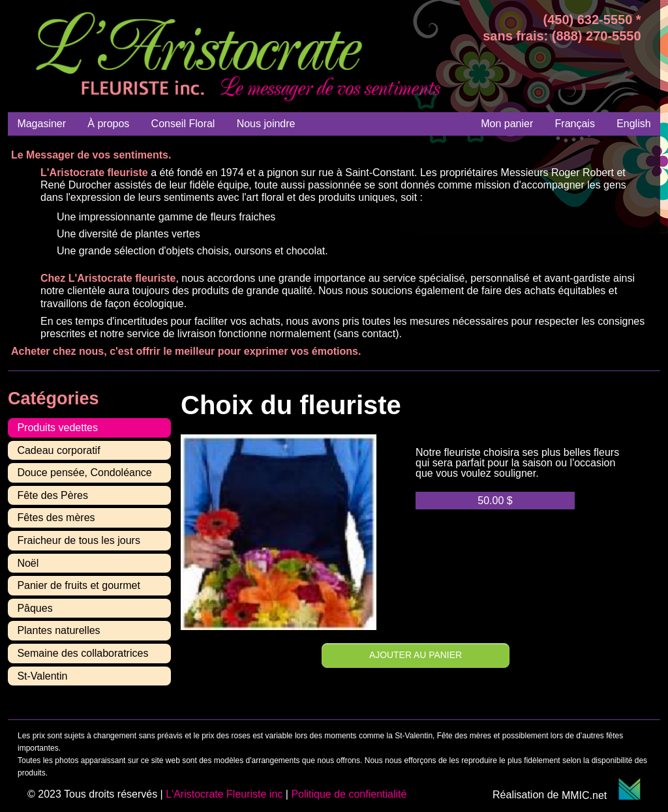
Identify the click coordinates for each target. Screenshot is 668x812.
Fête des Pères (53, 495)
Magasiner (41, 124)
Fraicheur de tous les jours (79, 540)
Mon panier (507, 124)
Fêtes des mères (56, 518)
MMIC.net (601, 795)
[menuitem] (575, 124)
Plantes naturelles (58, 630)
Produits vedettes (57, 428)
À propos (108, 124)
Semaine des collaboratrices (83, 653)
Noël (28, 563)
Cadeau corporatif (58, 450)
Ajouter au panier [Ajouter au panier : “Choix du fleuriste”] (416, 655)
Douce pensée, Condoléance (84, 473)
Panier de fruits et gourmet (79, 585)
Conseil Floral (183, 124)
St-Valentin (42, 676)
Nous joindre (266, 124)
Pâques (35, 608)
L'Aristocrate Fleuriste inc (224, 794)
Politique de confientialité (349, 794)
